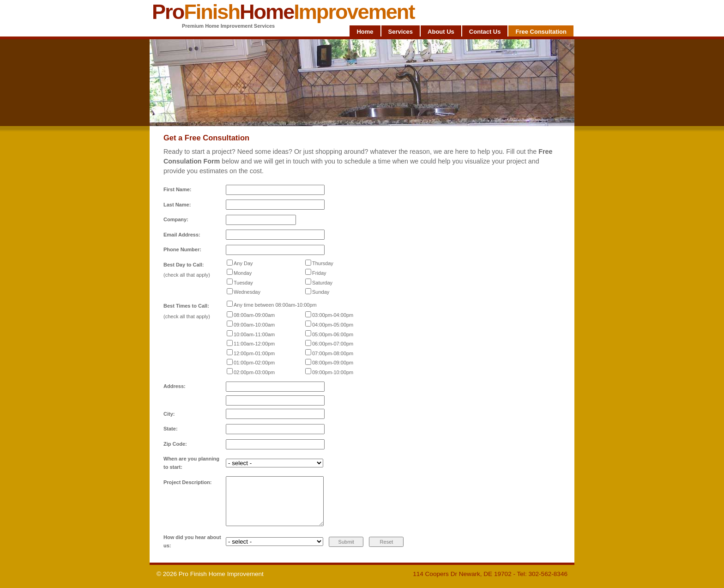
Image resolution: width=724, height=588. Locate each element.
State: (171, 429)
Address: (175, 386)
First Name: (178, 189)
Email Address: (182, 235)
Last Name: (177, 205)
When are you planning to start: (191, 463)
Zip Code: (175, 444)
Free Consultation (541, 32)
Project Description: (188, 482)
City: (169, 414)
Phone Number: (182, 249)
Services (401, 32)
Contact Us (485, 32)
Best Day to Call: (184, 265)
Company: (176, 219)
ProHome (283, 12)
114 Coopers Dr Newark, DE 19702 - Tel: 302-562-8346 (490, 574)
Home (365, 32)
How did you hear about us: (192, 541)
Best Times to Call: (186, 306)
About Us (441, 32)
